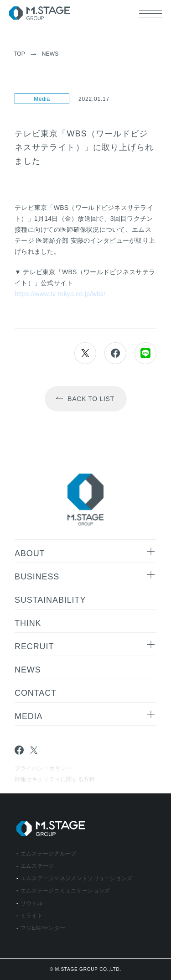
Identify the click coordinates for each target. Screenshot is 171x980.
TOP (19, 54)
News (50, 54)
